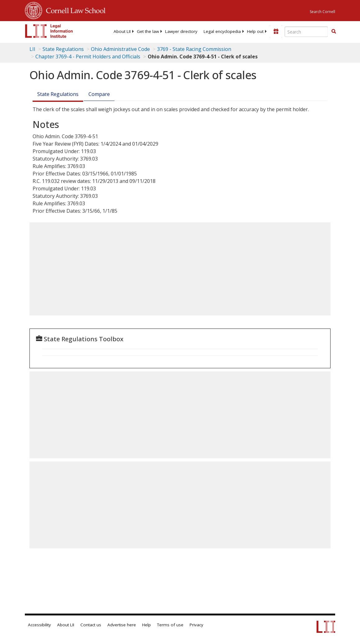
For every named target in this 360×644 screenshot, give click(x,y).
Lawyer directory (181, 31)
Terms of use (170, 625)
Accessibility (39, 625)
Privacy (196, 625)
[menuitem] (122, 31)
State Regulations (63, 49)
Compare (99, 94)
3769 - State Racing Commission (194, 49)
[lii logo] (49, 31)
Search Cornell (322, 12)
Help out (255, 31)
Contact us (91, 625)
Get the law (148, 31)
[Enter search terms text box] (306, 32)
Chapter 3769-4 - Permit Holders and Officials (88, 57)
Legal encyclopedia (222, 31)
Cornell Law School (74, 10)
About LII (122, 31)
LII (32, 49)
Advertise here (122, 625)
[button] (334, 31)
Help (146, 625)
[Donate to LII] (276, 31)
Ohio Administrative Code (120, 49)
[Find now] (334, 32)
